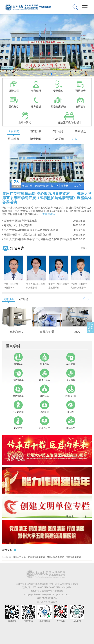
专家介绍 (36, 86)
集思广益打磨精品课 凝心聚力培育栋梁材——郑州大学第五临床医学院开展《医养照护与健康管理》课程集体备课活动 (49, 186)
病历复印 (80, 102)
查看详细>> (49, 214)
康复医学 (18, 359)
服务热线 (36, 102)
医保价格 (14, 102)
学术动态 (80, 131)
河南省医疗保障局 (36, 557)
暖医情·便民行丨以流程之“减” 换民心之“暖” (28, 235)
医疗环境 (23, 299)
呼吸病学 (44, 391)
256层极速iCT (47, 332)
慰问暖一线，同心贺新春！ (19, 225)
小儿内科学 (18, 407)
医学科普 (14, 139)
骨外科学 (71, 375)
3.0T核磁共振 (17, 332)
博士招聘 (36, 139)
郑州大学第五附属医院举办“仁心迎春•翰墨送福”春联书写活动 (38, 239)
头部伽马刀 (77, 332)
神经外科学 (18, 375)
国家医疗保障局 (73, 557)
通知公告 (36, 131)
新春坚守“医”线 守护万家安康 (20, 221)
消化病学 (44, 359)
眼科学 (71, 407)
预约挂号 (80, 86)
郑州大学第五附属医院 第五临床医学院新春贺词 (31, 230)
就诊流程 (14, 86)
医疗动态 (58, 131)
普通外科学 (44, 375)
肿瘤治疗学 (71, 391)
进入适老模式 (90, 327)
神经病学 (71, 359)
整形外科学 (18, 391)
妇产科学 (18, 423)
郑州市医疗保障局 (55, 557)
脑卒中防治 (25, 118)
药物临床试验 (58, 102)
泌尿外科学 (44, 423)
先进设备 (9, 299)
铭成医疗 (53, 602)
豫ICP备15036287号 (47, 598)
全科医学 (44, 407)
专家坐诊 (58, 86)
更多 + (76, 139)
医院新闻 (14, 131)
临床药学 (71, 423)
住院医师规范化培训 (69, 118)
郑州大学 (7, 557)
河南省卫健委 (19, 557)
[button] (43, 74)
